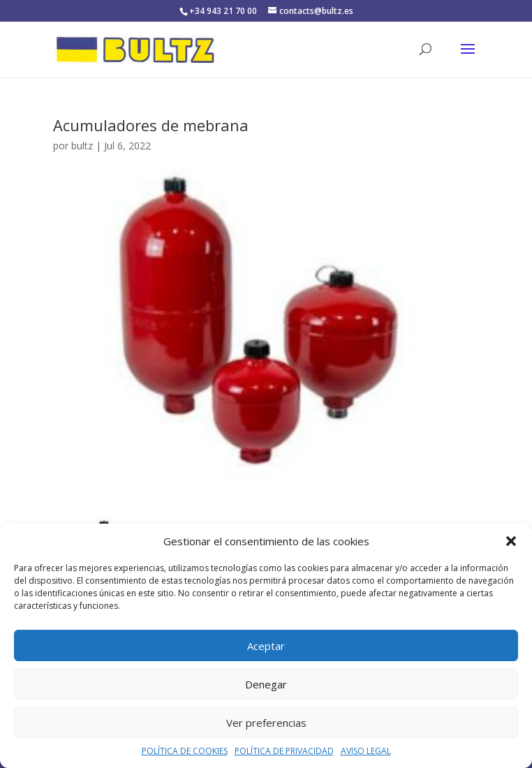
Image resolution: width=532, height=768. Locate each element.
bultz (82, 146)
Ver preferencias (266, 723)
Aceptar (266, 646)
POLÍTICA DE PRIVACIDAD (284, 751)
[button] (511, 541)
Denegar (266, 684)
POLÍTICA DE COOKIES (185, 751)
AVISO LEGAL (366, 751)
